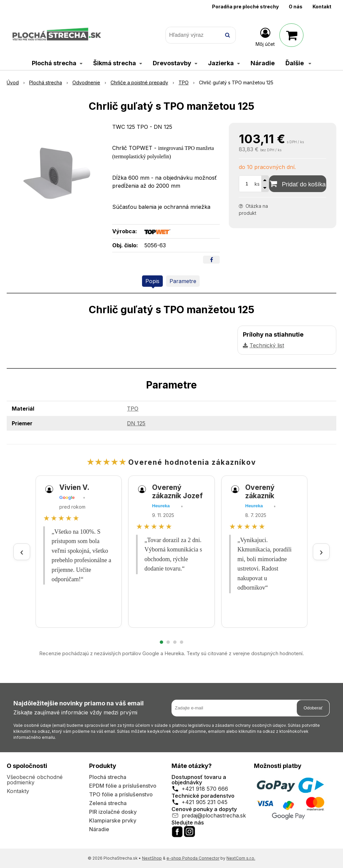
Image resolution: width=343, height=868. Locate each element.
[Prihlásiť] (265, 36)
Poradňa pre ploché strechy (245, 7)
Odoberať (313, 708)
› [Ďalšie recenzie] (321, 552)
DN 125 (136, 423)
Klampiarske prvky (113, 820)
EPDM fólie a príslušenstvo (123, 786)
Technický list (267, 345)
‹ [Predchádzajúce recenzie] (22, 552)
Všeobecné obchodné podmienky (35, 780)
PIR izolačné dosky (113, 812)
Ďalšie (298, 63)
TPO (133, 409)
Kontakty (18, 791)
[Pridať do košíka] (298, 184)
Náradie (99, 829)
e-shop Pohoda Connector (193, 858)
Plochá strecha (108, 777)
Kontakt (322, 7)
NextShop (152, 858)
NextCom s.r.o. (241, 858)
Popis (152, 281)
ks (257, 184)
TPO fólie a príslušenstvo (121, 794)
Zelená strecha (108, 803)
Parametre (183, 281)
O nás (296, 7)
